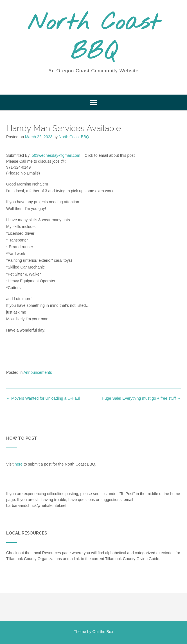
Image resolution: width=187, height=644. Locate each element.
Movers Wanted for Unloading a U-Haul (43, 398)
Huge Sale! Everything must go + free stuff (141, 398)
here (19, 464)
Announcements (38, 372)
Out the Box (103, 632)
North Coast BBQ (94, 38)
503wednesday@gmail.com (56, 155)
